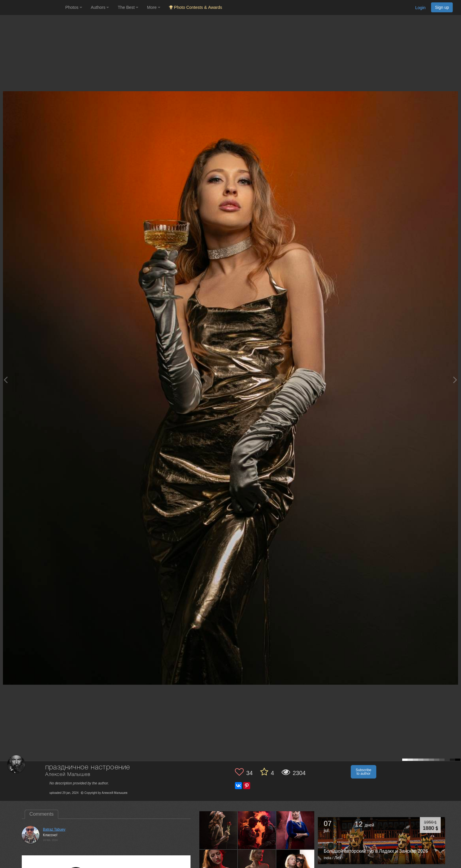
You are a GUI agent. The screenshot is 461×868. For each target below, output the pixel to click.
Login (420, 8)
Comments (41, 814)
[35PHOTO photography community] (32, 8)
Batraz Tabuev (54, 829)
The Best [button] (128, 7)
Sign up (442, 7)
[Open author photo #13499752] (295, 830)
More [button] (154, 7)
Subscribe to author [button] (364, 772)
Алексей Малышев (68, 775)
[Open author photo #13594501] (218, 830)
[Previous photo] (6, 380)
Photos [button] (74, 7)
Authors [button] (100, 7)
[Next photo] (455, 380)
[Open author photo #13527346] (257, 830)
